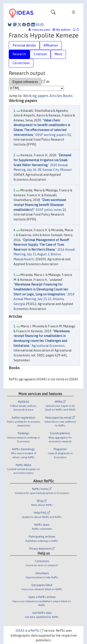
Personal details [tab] (24, 45)
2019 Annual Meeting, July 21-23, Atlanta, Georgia (44, 299)
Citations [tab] (40, 54)
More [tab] (58, 54)
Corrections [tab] (21, 63)
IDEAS (20, 631)
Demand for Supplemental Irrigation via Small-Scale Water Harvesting (42, 160)
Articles (56, 96)
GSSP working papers (51, 135)
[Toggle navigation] (53, 13)
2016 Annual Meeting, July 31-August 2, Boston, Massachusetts (44, 254)
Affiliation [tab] (51, 45)
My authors (61, 30)
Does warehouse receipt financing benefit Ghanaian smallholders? (40, 205)
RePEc (37, 631)
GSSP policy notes (49, 210)
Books (68, 96)
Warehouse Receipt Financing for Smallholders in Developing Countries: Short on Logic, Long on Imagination (41, 289)
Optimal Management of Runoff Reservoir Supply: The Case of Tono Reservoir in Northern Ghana (41, 245)
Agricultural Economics (48, 346)
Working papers (36, 96)
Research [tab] (19, 54)
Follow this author (41, 30)
